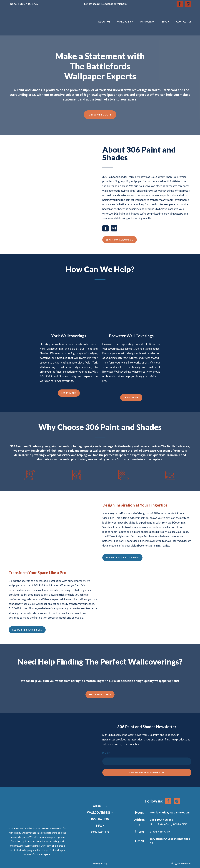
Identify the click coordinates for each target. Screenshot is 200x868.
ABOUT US (104, 22)
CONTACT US (184, 22)
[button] (180, 4)
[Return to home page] (24, 22)
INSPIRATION (147, 22)
